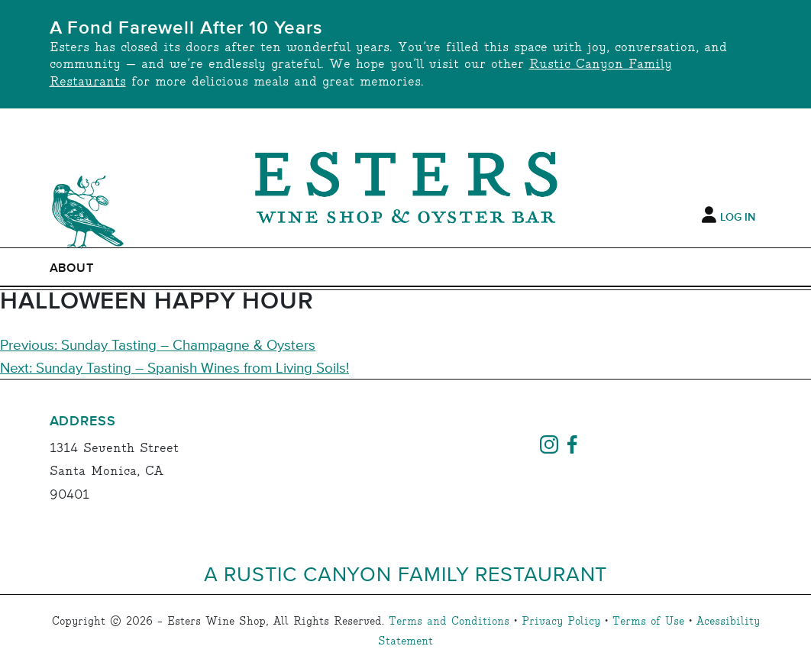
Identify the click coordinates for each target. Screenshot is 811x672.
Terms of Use (648, 622)
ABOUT (72, 268)
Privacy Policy (561, 622)
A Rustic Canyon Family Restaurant (406, 573)
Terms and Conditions (449, 622)
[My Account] (709, 215)
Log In (738, 218)
